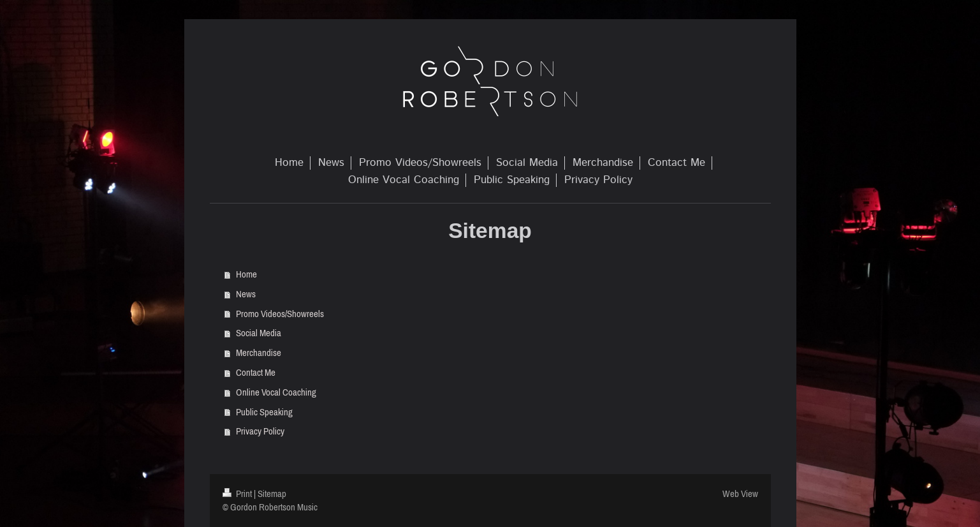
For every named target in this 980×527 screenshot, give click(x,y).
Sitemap (272, 494)
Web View (740, 494)
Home (246, 274)
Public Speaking (264, 412)
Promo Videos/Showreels (280, 314)
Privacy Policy (260, 431)
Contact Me (256, 372)
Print (238, 494)
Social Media (259, 333)
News (246, 294)
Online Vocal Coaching (276, 392)
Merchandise (259, 353)
